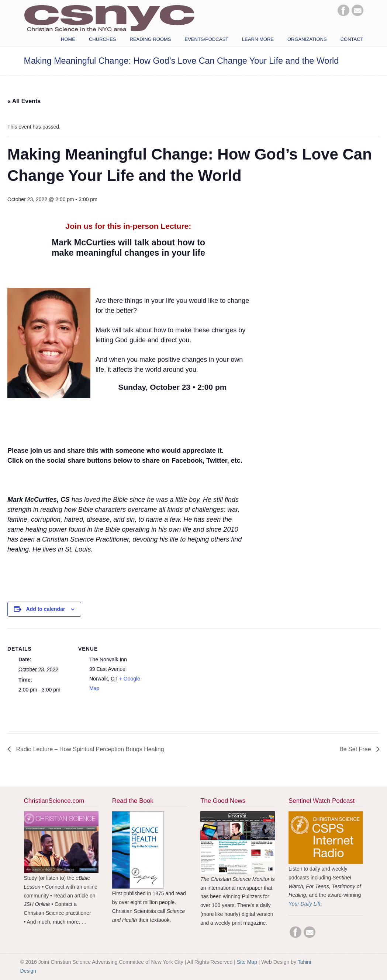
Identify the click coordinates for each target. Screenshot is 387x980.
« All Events (24, 101)
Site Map (247, 962)
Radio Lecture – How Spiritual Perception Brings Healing (89, 749)
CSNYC (109, 17)
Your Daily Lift (304, 904)
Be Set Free (356, 749)
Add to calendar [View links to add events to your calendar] (46, 609)
